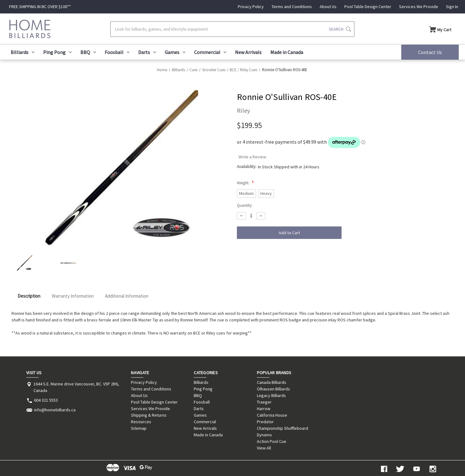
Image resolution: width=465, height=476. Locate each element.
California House (272, 415)
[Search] (232, 29)
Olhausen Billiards (273, 389)
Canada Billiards (272, 382)
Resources (141, 422)
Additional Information (127, 296)
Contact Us (430, 52)
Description (29, 296)
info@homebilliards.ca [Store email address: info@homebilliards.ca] (55, 410)
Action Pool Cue (272, 441)
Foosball (117, 52)
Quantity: (245, 205)
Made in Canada (287, 52)
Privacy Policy (251, 7)
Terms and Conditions (292, 7)
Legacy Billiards (271, 395)
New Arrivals (248, 52)
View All (264, 448)
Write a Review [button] (252, 157)
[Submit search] (340, 29)
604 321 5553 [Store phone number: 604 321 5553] (46, 400)
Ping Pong (57, 52)
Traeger (264, 402)
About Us (328, 7)
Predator (265, 422)
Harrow (264, 409)
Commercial (210, 52)
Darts (147, 52)
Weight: (245, 183)
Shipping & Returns (149, 415)
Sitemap (139, 428)
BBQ (88, 52)
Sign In (452, 7)
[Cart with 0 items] (440, 29)
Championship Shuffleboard (282, 428)
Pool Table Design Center (368, 7)
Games (175, 52)
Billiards (22, 52)
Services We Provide (419, 7)
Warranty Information (73, 296)
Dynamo (264, 435)
